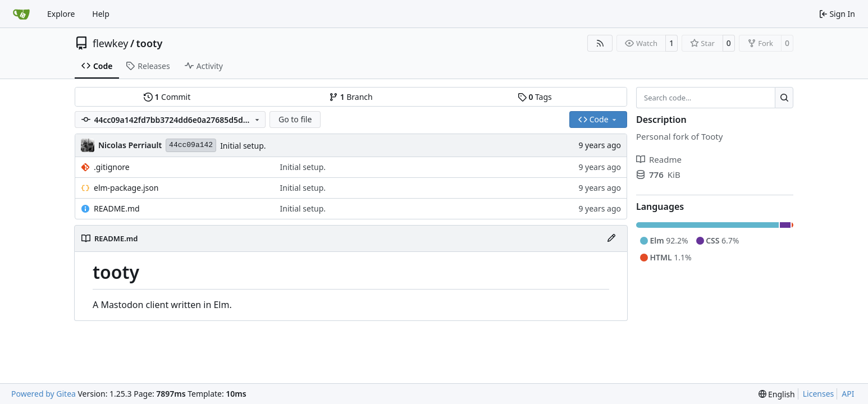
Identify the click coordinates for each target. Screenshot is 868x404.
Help (101, 14)
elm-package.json (126, 188)
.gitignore (112, 167)
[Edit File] (611, 238)
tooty (150, 43)
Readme (659, 159)
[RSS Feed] (600, 43)
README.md (117, 208)
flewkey (110, 43)
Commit (167, 97)
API (848, 394)
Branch (351, 97)
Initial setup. (243, 146)
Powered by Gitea (44, 394)
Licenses (819, 394)
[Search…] (784, 98)
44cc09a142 (191, 145)
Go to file (295, 119)
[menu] (777, 394)
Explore (61, 14)
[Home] (21, 14)
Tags (535, 97)
